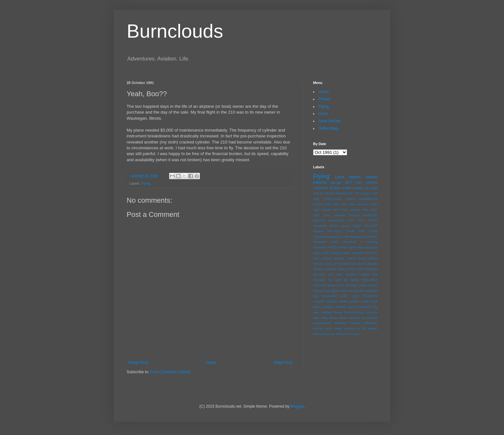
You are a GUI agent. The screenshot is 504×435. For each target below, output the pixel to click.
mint (359, 182)
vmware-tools (322, 323)
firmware (319, 274)
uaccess (372, 312)
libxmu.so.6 (336, 285)
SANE (350, 231)
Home (211, 363)
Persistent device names (332, 226)
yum (357, 334)
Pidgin (357, 226)
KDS (345, 210)
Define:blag (328, 128)
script (365, 301)
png (316, 296)
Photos (324, 99)
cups (353, 264)
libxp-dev (351, 285)
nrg (327, 291)
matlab (357, 188)
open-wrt (347, 291)
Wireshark (349, 242)
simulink (341, 307)
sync (316, 312)
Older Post (283, 363)
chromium (321, 188)
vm (363, 318)
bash (347, 253)
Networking (336, 220)
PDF (361, 220)
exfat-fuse (371, 269)
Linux (323, 114)
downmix (330, 269)
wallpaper (341, 323)
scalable (319, 301)
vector (333, 318)
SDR (362, 231)
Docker (318, 204)
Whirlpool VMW (325, 242)
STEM (373, 231)
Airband (329, 193)
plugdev (372, 291)
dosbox (318, 269)
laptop (355, 280)
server (317, 307)
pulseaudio (329, 296)
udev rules (320, 318)
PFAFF (373, 220)
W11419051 (369, 237)
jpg (346, 280)
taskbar (326, 312)
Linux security (334, 215)
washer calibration (364, 323)
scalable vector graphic (342, 301)
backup (337, 253)
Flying (146, 183)
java (338, 280)
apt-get (336, 182)
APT (349, 182)
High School (322, 210)
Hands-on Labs (367, 204)
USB (346, 237)
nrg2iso (335, 291)
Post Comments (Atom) (170, 372)
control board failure (362, 258)
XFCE (332, 247)
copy (327, 264)
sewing (328, 307)
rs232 (355, 296)
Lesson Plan (359, 210)
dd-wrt (361, 264)
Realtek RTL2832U (328, 231)
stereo (352, 307)
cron (334, 264)
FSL (336, 204)
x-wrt (350, 334)
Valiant (355, 237)
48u (367, 188)
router (344, 296)
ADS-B (318, 193)
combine (358, 253)
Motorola (319, 220)
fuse (340, 274)
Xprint (352, 247)
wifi (338, 334)
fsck (331, 274)
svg (375, 307)
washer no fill (355, 328)
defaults (372, 264)
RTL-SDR (371, 226)
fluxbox (335, 188)
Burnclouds (175, 31)
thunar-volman (354, 312)
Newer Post (138, 363)
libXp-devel (370, 280)
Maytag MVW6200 (363, 215)
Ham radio (347, 204)
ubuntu (371, 177)
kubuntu (320, 182)
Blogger (297, 406)
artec (326, 253)
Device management (362, 199)
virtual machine (349, 318)
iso (330, 280)
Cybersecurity (333, 199)
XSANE (342, 247)
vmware (372, 318)
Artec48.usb (344, 193)
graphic (351, 274)
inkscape (319, 280)
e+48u (351, 269)
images (364, 274)
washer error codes (328, 328)
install (346, 188)
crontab (344, 264)
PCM (351, 220)
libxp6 (363, 285)
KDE (336, 210)
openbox (360, 291)
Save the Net (330, 121)
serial (374, 301)
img (375, 274)
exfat (360, 269)
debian (355, 177)
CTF (357, 193)
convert (318, 264)
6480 (374, 188)
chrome (372, 182)
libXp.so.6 (320, 285)
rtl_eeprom (370, 296)
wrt (343, 334)
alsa (360, 247)
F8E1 (328, 204)
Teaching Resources (327, 237)
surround (364, 307)
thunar (338, 312)
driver (341, 269)
